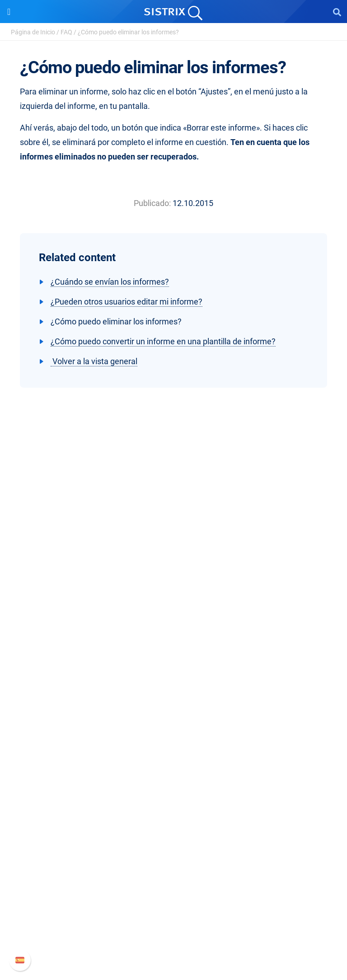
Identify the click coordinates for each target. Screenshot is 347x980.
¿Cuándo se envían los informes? (110, 282)
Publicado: (152, 203)
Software (174, 673)
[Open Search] (337, 12)
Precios (173, 690)
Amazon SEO (174, 719)
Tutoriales (173, 837)
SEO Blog (173, 808)
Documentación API (173, 911)
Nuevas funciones (174, 897)
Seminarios (173, 793)
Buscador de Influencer (174, 733)
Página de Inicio (33, 32)
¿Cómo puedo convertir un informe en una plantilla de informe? (163, 341)
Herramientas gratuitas (173, 822)
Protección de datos (174, 630)
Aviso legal (174, 644)
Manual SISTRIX (174, 882)
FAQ (66, 32)
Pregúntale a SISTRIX (174, 779)
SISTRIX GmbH (173, 569)
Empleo (173, 601)
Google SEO (173, 704)
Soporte (173, 865)
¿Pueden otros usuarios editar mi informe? (127, 302)
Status (173, 940)
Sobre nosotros (174, 586)
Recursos (174, 762)
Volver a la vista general (94, 361)
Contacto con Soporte (174, 926)
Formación (173, 615)
